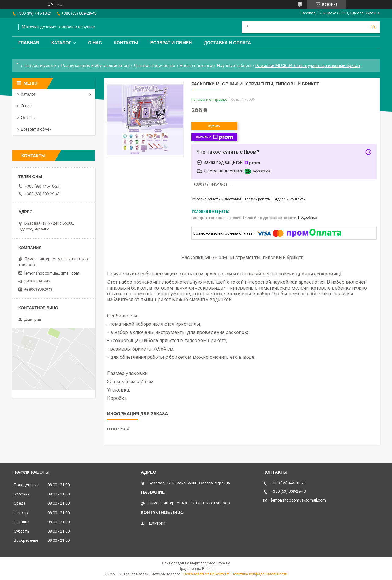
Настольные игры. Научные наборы (215, 66)
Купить (214, 126)
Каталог (61, 43)
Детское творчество (154, 66)
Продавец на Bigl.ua (196, 569)
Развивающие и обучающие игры (95, 66)
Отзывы (28, 118)
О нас (95, 43)
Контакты (126, 43)
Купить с (214, 137)
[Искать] (374, 27)
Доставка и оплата (227, 43)
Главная (29, 43)
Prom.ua (223, 563)
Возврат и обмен (171, 43)
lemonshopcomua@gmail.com (52, 273)
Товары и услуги (40, 66)
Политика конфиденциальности (259, 574)
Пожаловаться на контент (206, 574)
